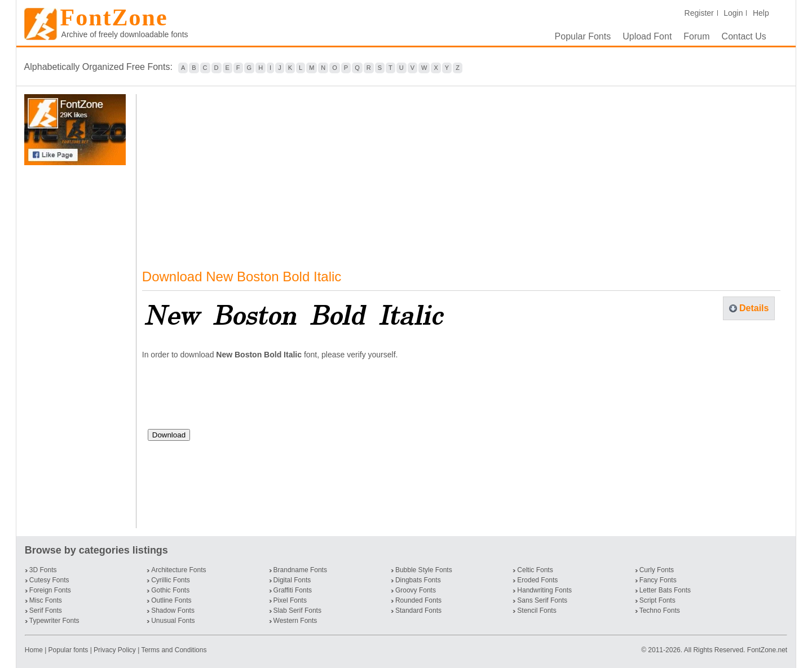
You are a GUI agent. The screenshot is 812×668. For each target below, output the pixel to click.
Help (761, 13)
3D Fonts (43, 570)
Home (35, 650)
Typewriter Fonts (54, 621)
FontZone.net (767, 650)
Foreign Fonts (50, 590)
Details (754, 308)
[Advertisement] (77, 347)
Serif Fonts (46, 611)
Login (733, 13)
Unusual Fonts (173, 621)
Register (699, 13)
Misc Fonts (46, 600)
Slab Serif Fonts (297, 611)
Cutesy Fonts (49, 580)
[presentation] (233, 399)
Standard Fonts (418, 611)
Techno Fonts (660, 611)
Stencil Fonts (537, 611)
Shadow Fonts (173, 611)
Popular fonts (69, 650)
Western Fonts (295, 621)
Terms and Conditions (174, 650)
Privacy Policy (115, 650)
